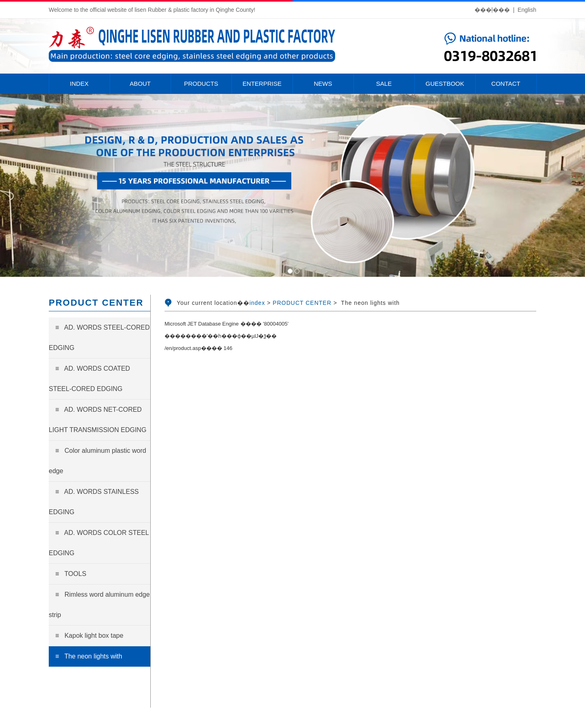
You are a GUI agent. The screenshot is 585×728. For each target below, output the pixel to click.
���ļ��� (492, 10)
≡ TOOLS (71, 574)
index (257, 303)
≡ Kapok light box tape (89, 636)
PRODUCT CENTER (302, 303)
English (527, 10)
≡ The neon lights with (89, 656)
